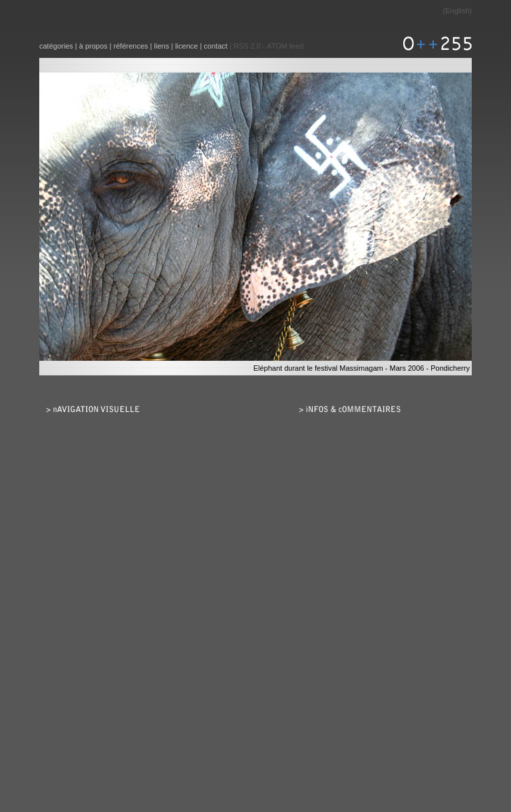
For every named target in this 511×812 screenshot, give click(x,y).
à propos (93, 46)
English (457, 11)
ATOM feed (285, 46)
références (131, 46)
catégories (56, 46)
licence (186, 46)
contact (215, 46)
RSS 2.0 (247, 46)
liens (162, 46)
